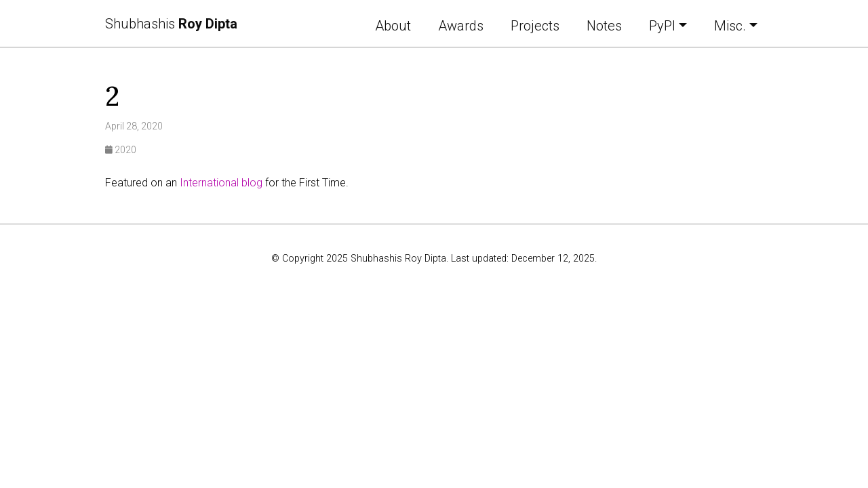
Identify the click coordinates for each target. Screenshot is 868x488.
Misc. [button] (730, 26)
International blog (221, 183)
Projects (535, 26)
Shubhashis (171, 24)
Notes (604, 26)
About (393, 26)
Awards (461, 26)
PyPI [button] (662, 26)
